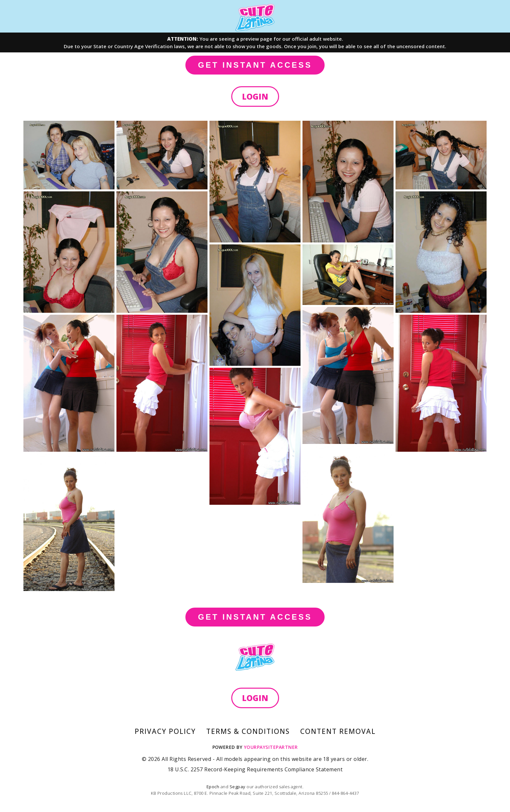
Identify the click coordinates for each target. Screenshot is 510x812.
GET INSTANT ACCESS (255, 65)
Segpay (238, 787)
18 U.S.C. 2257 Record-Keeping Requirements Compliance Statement (255, 769)
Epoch (214, 787)
